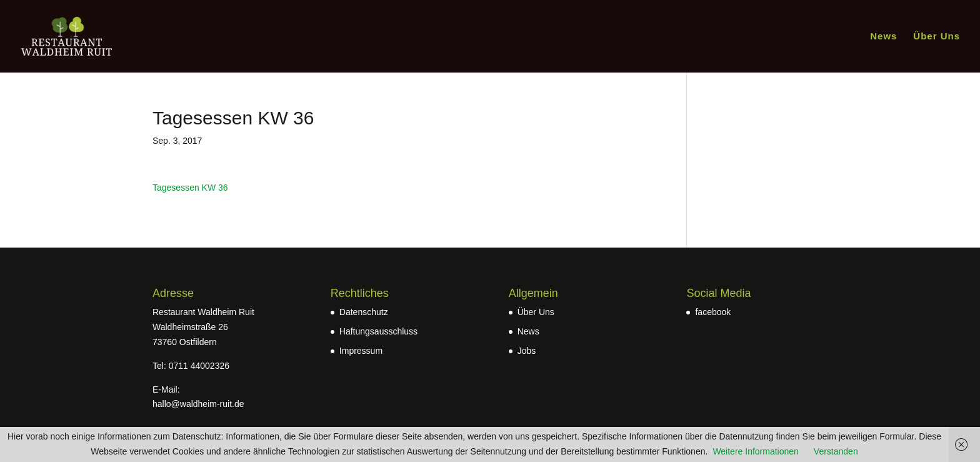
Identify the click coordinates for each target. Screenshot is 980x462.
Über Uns (937, 37)
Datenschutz (364, 312)
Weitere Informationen (755, 451)
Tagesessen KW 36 (190, 188)
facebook (713, 312)
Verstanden (836, 451)
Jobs (527, 351)
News (883, 37)
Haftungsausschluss (378, 331)
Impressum (361, 351)
